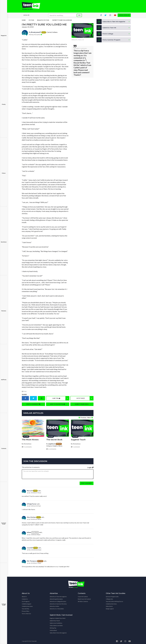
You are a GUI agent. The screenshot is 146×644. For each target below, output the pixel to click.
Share (24, 396)
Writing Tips (53, 627)
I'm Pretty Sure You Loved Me (62, 21)
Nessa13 (30, 490)
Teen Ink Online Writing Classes (114, 601)
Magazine (4, 34)
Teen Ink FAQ (25, 608)
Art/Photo (4, 378)
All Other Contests (83, 601)
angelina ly (52, 443)
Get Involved (53, 630)
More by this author (35, 36)
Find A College (105, 35)
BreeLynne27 (36, 33)
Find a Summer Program (109, 41)
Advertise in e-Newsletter (57, 608)
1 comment (75, 446)
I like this (60, 399)
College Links (109, 598)
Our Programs (26, 601)
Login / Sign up (124, 16)
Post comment (87, 483)
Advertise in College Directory (58, 601)
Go (79, 16)
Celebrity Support (26, 603)
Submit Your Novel (55, 620)
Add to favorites (58, 405)
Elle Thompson (32, 560)
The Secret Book (54, 439)
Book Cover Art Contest (84, 598)
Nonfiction (4, 241)
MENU (26, 16)
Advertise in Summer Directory (58, 603)
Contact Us (25, 598)
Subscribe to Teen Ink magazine (58, 632)
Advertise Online (54, 606)
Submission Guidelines (56, 622)
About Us (24, 596)
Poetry (4, 103)
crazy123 (30, 547)
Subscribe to (111, 23)
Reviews (4, 309)
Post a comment (33, 405)
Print (24, 392)
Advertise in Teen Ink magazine (58, 596)
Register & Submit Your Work (58, 618)
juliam (29, 532)
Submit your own (82, 405)
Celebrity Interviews (27, 606)
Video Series (109, 606)
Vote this (85, 399)
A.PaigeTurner (32, 503)
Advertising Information (56, 598)
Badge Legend (110, 608)
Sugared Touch (78, 439)
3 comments (27, 446)
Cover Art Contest (83, 596)
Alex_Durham (31, 516)
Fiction (4, 172)
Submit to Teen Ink (107, 29)
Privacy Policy (25, 610)
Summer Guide (4, 522)
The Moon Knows (30, 439)
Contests (4, 447)
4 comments (51, 448)
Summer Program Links (112, 596)
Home (24, 21)
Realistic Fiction (43, 21)
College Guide (4, 603)
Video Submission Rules (56, 625)
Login (90, 467)
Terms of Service (26, 613)
